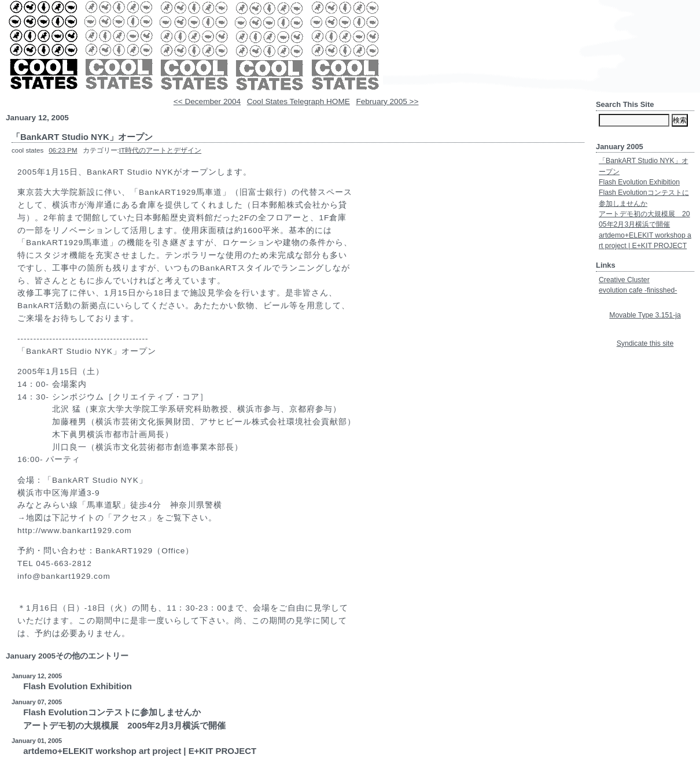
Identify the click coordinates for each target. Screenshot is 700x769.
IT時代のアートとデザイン (160, 150)
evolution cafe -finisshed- (638, 290)
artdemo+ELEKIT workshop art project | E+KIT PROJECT (140, 751)
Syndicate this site (645, 343)
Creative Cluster (624, 280)
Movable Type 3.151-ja (645, 315)
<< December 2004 (207, 101)
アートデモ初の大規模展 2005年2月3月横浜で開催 (124, 725)
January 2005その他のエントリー (67, 656)
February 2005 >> (387, 101)
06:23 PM (63, 150)
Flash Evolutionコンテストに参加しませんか (112, 712)
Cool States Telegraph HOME (299, 101)
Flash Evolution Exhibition (78, 686)
